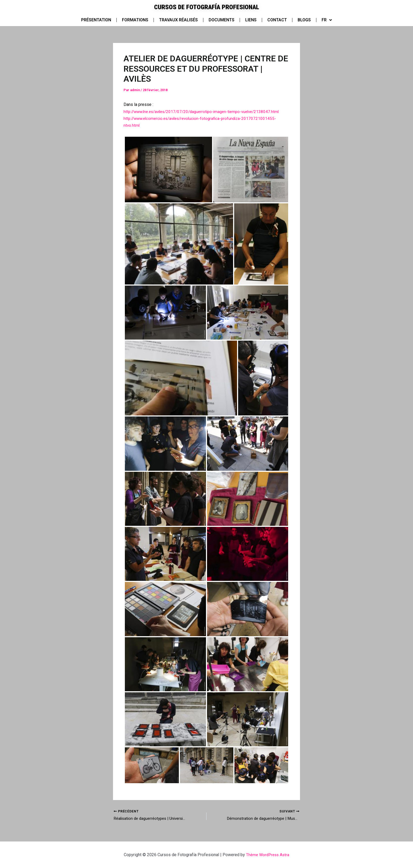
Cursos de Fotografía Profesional (207, 7)
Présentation (96, 20)
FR (327, 20)
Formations (135, 20)
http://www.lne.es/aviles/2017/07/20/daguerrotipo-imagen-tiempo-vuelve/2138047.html (206, 112)
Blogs (304, 20)
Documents (222, 20)
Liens (251, 20)
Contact (277, 20)
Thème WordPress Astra (268, 855)
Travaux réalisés (178, 20)
